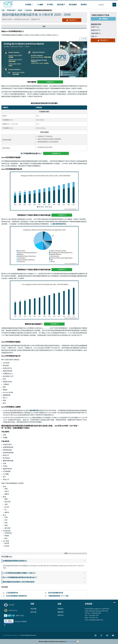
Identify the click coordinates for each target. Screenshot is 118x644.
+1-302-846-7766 (93, 616)
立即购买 (103, 19)
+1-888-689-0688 (96, 614)
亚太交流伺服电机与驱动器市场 (16, 597)
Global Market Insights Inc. (11, 636)
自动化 (20, 10)
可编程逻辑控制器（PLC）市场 (58, 597)
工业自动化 (28, 10)
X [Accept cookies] (78, 642)
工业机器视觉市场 (12, 593)
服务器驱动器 (34, 411)
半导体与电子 (11, 10)
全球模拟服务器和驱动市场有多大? (45, 561)
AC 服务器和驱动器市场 (58, 224)
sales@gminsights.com (96, 621)
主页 (3, 10)
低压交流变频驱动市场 (56, 593)
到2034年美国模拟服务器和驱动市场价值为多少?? (45, 578)
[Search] (114, 5)
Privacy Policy (71, 642)
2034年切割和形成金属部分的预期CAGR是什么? (45, 574)
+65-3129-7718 (93, 618)
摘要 (44, 27)
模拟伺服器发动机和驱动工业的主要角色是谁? (45, 583)
